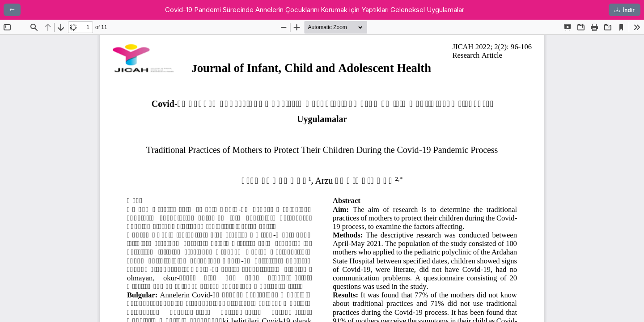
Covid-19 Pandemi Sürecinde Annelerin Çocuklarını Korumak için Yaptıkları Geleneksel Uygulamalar (315, 10)
